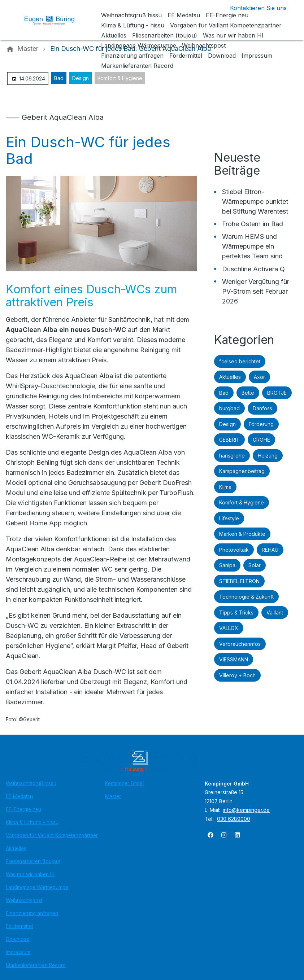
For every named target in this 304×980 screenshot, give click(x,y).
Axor (259, 377)
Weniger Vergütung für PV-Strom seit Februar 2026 (256, 291)
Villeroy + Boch (237, 675)
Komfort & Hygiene (120, 78)
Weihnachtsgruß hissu (31, 783)
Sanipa (227, 565)
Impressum (18, 952)
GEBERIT (229, 440)
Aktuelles (230, 377)
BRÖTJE (277, 393)
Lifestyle (229, 518)
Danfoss (262, 408)
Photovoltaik (234, 550)
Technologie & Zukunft (246, 597)
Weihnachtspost (24, 900)
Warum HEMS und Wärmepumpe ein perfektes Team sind (252, 246)
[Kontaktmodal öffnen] (253, 8)
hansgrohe (232, 456)
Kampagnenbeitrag (242, 471)
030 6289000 (234, 819)
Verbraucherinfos (240, 644)
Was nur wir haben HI (30, 874)
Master (113, 796)
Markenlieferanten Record (36, 965)
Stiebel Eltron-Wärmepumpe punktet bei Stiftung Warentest (255, 202)
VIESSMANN (234, 659)
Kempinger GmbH (125, 783)
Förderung (261, 424)
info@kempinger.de (246, 810)
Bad (59, 78)
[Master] (28, 49)
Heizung (268, 456)
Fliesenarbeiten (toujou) (33, 861)
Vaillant (275, 612)
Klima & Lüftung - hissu (32, 822)
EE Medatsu (19, 796)
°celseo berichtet (240, 361)
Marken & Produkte (242, 534)
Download (18, 939)
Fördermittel (19, 926)
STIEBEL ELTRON (239, 581)
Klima (225, 487)
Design (81, 78)
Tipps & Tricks (236, 612)
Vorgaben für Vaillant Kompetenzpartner (52, 835)
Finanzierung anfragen (32, 913)
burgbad (229, 408)
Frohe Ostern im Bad (253, 224)
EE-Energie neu (23, 809)
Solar (255, 565)
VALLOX (229, 628)
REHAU (270, 550)
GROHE (261, 440)
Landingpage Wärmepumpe (37, 887)
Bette (248, 393)
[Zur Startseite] (55, 20)
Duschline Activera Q (253, 269)
